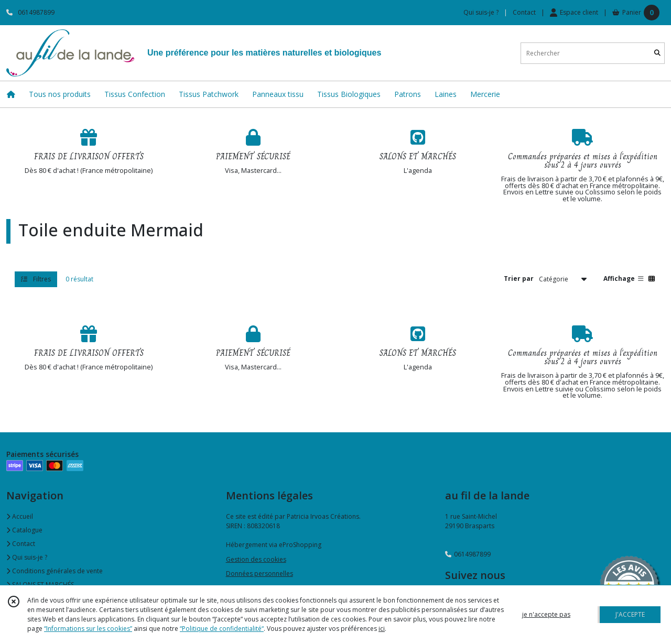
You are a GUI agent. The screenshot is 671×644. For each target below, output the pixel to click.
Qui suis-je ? (27, 557)
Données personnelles (259, 574)
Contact (524, 12)
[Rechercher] (657, 53)
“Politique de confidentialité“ (222, 629)
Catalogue (24, 530)
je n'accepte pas (546, 614)
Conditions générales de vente (55, 571)
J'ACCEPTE (630, 614)
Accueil (20, 516)
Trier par (519, 279)
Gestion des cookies (256, 559)
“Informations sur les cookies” (88, 629)
